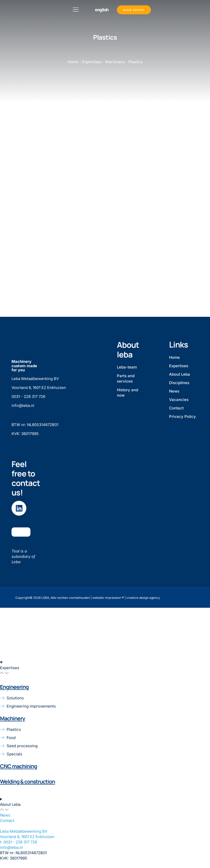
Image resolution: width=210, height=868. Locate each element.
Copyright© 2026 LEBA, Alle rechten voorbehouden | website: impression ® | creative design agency (88, 597)
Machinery (115, 62)
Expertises (92, 62)
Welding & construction (27, 781)
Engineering (14, 687)
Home (73, 62)
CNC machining (19, 766)
